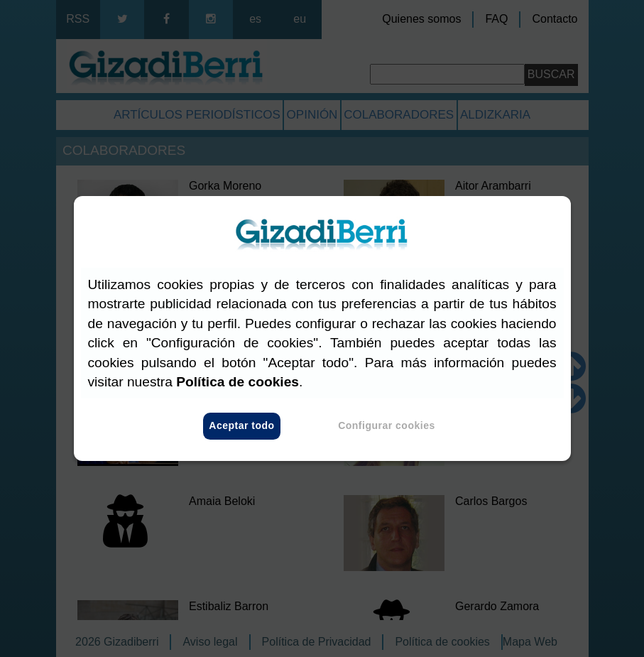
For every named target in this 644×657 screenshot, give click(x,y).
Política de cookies (238, 382)
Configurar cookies (387, 426)
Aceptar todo (241, 426)
